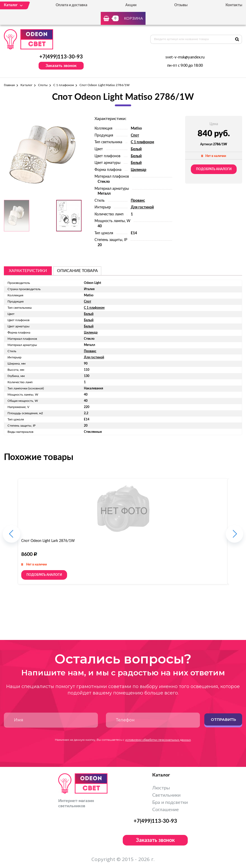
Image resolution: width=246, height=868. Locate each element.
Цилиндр (139, 170)
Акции (131, 5)
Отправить (223, 719)
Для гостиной (142, 207)
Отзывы (181, 5)
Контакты (234, 5)
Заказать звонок (61, 66)
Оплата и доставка (71, 5)
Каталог (26, 85)
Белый (136, 149)
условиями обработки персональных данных (158, 740)
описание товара (77, 271)
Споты (43, 85)
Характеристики (28, 271)
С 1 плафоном (64, 85)
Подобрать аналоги (214, 169)
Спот (135, 135)
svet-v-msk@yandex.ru (185, 57)
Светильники (166, 795)
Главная (9, 85)
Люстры (161, 788)
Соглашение (166, 810)
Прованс (138, 201)
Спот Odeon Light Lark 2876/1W (48, 541)
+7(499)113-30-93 (61, 57)
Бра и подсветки (170, 803)
